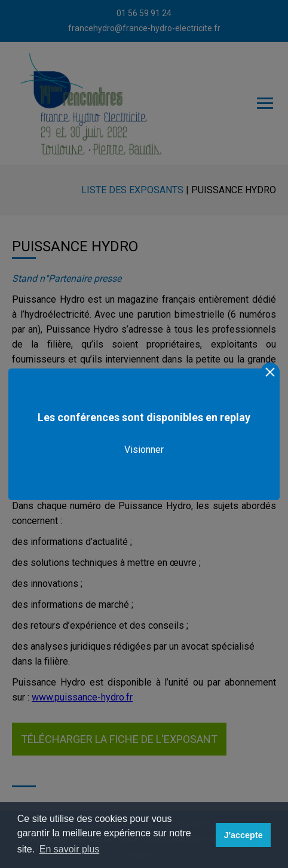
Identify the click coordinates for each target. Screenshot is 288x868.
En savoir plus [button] (70, 849)
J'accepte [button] (243, 835)
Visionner (144, 450)
